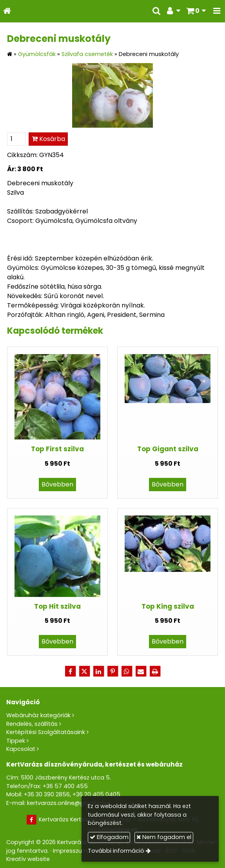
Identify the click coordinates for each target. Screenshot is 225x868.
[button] (217, 11)
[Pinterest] (112, 671)
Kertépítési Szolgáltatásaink (46, 732)
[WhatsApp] (127, 671)
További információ (116, 851)
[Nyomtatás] (155, 671)
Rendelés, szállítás (32, 724)
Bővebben (57, 484)
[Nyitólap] (7, 11)
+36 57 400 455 (65, 786)
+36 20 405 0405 (96, 794)
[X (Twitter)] (84, 671)
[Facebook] (70, 671)
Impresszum (70, 851)
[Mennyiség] (16, 139)
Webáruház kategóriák (38, 715)
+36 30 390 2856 (47, 794)
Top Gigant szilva (168, 449)
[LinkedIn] (98, 671)
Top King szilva (168, 606)
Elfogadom (109, 837)
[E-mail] (141, 671)
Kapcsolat (21, 749)
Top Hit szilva (57, 606)
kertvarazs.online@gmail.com (69, 803)
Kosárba (48, 139)
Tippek (16, 741)
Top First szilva (57, 449)
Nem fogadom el (164, 837)
